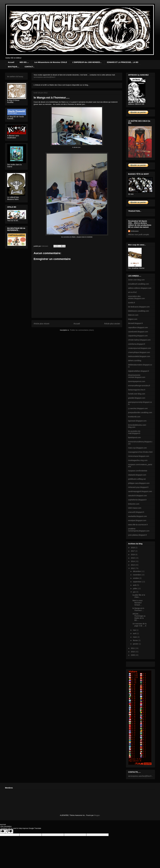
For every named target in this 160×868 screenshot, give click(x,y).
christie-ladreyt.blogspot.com (139, 340)
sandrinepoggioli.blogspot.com (140, 491)
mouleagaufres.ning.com (138, 460)
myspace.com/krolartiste (138, 471)
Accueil (11, 62)
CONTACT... (29, 67)
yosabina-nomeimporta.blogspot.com (139, 530)
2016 (133, 555)
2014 (133, 561)
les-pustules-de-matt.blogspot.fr (134, 432)
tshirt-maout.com (135, 508)
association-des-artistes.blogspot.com (136, 297)
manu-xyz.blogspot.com (137, 448)
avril (135, 633)
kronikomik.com (134, 417)
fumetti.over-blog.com (137, 394)
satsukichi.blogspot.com (138, 496)
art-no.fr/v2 (132, 292)
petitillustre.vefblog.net (137, 479)
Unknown (135, 231)
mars (135, 637)
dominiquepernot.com (137, 381)
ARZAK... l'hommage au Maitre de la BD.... (139, 617)
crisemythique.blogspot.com (139, 352)
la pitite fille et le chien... (139, 596)
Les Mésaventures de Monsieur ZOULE (51, 62)
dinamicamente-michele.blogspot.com (137, 376)
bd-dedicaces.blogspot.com (139, 307)
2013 (133, 565)
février (136, 640)
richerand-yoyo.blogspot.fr (138, 487)
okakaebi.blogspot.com (137, 475)
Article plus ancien (112, 324)
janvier (136, 644)
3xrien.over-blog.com (136, 280)
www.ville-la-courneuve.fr (138, 525)
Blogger (97, 815)
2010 (133, 652)
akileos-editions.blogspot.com (140, 288)
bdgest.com (133, 319)
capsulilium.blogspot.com (138, 327)
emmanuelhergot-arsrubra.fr (139, 386)
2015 (133, 558)
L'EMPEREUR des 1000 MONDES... (87, 62)
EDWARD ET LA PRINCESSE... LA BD (123, 62)
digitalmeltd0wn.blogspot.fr (139, 371)
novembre (137, 575)
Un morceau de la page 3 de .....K (140, 625)
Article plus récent (41, 324)
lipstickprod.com (134, 437)
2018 (133, 548)
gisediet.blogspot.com (137, 398)
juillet (135, 589)
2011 (133, 648)
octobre (136, 578)
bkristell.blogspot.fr (135, 323)
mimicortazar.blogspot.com (139, 456)
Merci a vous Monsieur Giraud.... (138, 603)
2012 (133, 568)
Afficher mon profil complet (139, 235)
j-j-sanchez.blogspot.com (138, 408)
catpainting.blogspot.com (138, 336)
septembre (137, 582)
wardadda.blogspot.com (138, 516)
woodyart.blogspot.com (137, 520)
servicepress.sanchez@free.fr (44, 77)
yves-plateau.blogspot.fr (138, 535)
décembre (137, 571)
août (135, 585)
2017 (133, 551)
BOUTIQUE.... (14, 67)
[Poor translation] (9, 831)
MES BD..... (24, 62)
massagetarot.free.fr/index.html (140, 452)
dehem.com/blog (135, 361)
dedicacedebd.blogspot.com (139, 356)
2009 (133, 655)
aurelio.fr (132, 303)
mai (135, 630)
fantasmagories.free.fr (137, 390)
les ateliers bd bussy (15, 77)
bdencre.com (133, 315)
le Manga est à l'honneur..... (138, 609)
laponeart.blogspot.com (137, 421)
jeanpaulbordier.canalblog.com (140, 412)
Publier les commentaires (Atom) (82, 330)
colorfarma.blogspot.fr (137, 344)
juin (135, 592)
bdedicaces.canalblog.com (139, 311)
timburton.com (134, 504)
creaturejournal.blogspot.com (140, 348)
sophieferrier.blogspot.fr (137, 500)
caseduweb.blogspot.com (138, 332)
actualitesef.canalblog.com (139, 284)
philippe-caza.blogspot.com (139, 483)
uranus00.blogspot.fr (136, 512)
